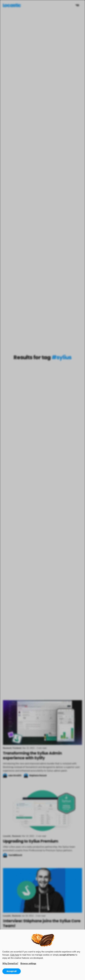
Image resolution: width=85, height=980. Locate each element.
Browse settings (28, 963)
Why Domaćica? (10, 963)
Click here (15, 955)
